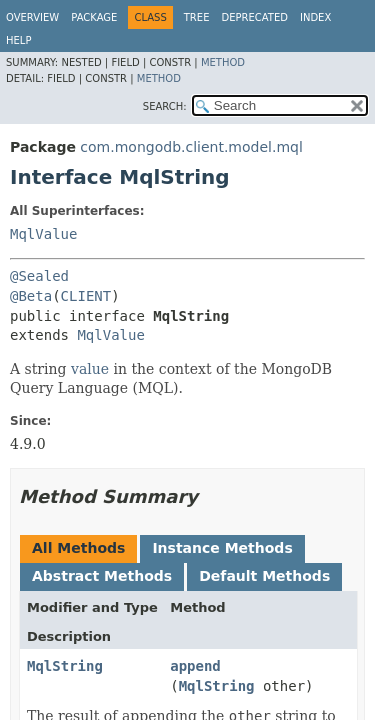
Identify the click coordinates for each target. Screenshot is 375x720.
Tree (197, 17)
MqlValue (43, 234)
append (195, 666)
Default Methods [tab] (264, 576)
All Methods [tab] (78, 548)
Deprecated (254, 17)
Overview (32, 17)
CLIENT (86, 296)
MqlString (65, 666)
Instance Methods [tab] (222, 548)
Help (18, 40)
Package (94, 17)
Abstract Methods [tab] (102, 576)
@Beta (31, 296)
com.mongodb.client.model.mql (191, 147)
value (90, 369)
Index (315, 17)
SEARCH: (165, 106)
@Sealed (39, 276)
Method (223, 62)
